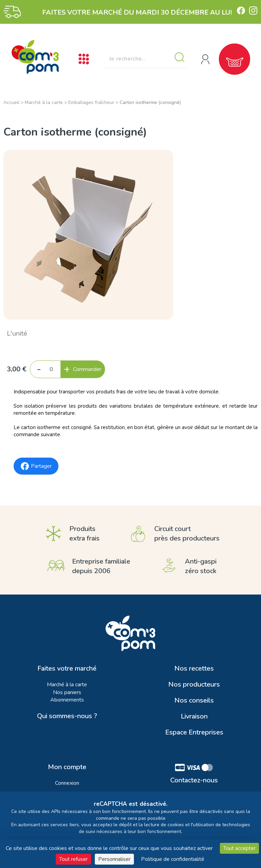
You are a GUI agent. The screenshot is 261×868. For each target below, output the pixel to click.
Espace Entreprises (194, 732)
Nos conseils (194, 701)
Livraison (194, 716)
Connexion (67, 783)
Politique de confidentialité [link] (173, 859)
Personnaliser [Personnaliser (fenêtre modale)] (114, 859)
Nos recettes (194, 669)
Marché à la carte (44, 102)
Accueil (11, 102)
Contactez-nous (194, 780)
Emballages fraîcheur (91, 102)
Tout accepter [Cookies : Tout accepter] (239, 848)
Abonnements (67, 700)
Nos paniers (67, 692)
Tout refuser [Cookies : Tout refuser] (73, 859)
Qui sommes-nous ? (67, 716)
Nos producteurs (194, 685)
